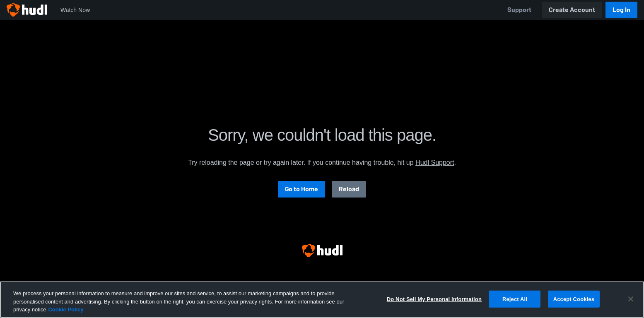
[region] (322, 300)
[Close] (631, 299)
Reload (349, 189)
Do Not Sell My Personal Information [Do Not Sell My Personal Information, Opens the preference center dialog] (434, 299)
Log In (621, 10)
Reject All (515, 299)
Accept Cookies (574, 299)
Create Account (572, 10)
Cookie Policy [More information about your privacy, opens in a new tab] (66, 310)
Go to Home (301, 189)
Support (519, 10)
